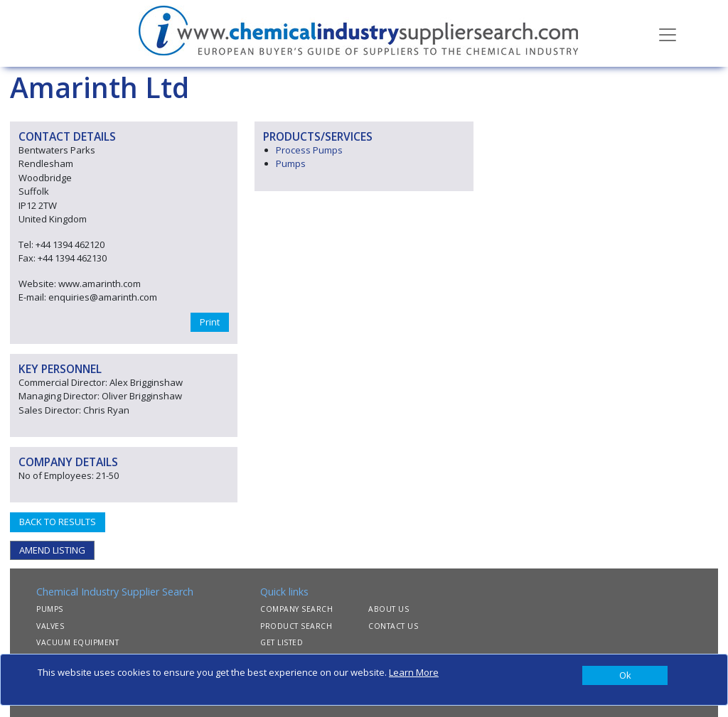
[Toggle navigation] (668, 33)
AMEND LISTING (52, 550)
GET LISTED (282, 642)
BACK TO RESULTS (58, 522)
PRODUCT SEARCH (296, 626)
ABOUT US (389, 609)
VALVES (50, 626)
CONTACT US (393, 626)
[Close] (625, 676)
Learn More (414, 672)
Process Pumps (309, 150)
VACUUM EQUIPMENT (77, 642)
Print (210, 322)
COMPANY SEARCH (296, 609)
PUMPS (50, 609)
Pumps (291, 163)
